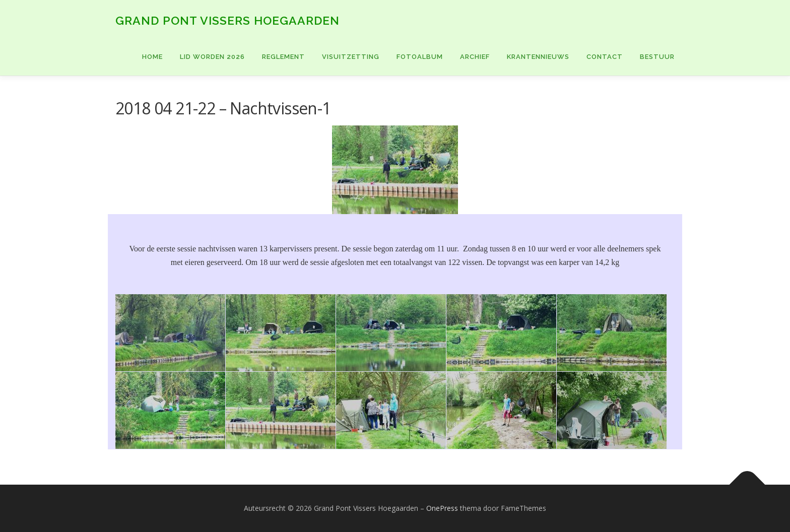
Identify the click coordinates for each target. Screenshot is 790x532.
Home (152, 57)
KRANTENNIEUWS (538, 57)
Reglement (283, 57)
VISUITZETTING (351, 57)
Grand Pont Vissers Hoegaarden (227, 20)
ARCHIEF (475, 57)
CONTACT (605, 57)
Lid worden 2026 (212, 57)
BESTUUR (657, 57)
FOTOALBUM (420, 57)
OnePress (442, 508)
